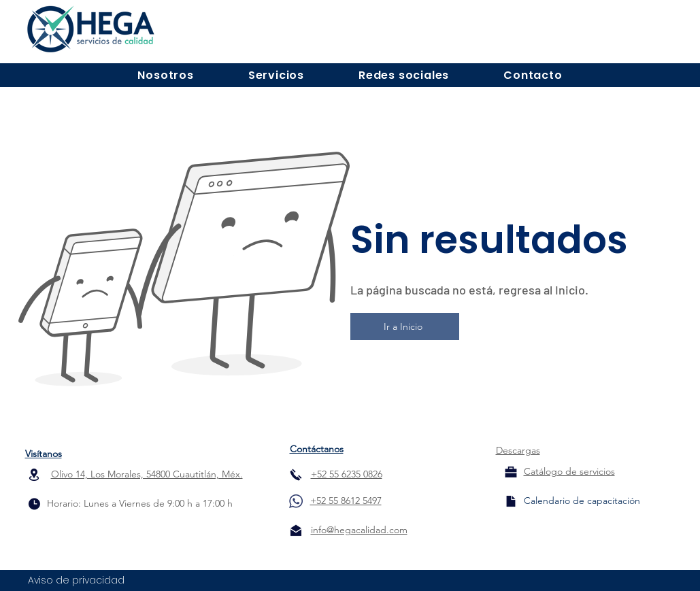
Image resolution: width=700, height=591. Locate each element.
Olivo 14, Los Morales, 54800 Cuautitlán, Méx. (147, 474)
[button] (165, 75)
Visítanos (44, 454)
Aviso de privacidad (76, 580)
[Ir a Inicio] (405, 326)
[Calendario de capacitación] (582, 501)
